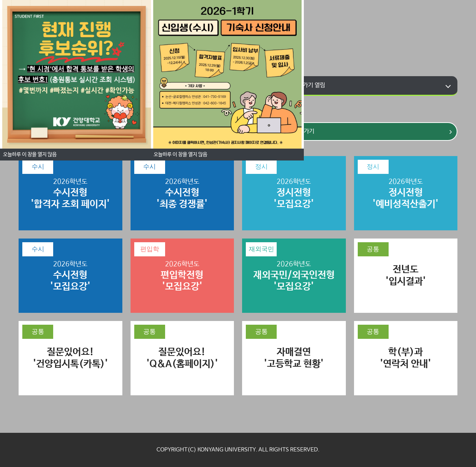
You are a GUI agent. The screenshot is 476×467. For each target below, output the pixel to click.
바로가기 (289, 132)
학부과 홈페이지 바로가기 (289, 85)
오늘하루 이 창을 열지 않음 (180, 155)
